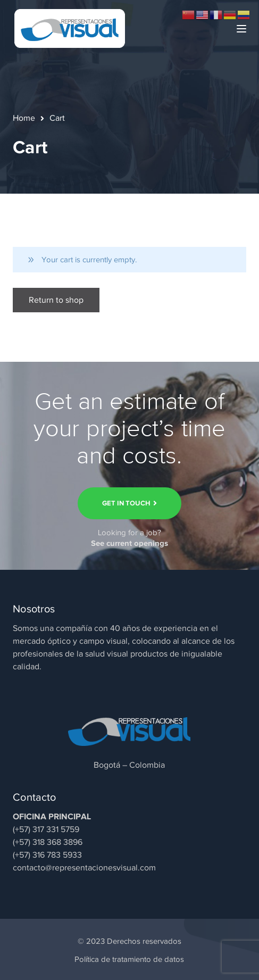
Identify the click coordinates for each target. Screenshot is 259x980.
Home (24, 118)
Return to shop (56, 300)
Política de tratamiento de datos (129, 959)
